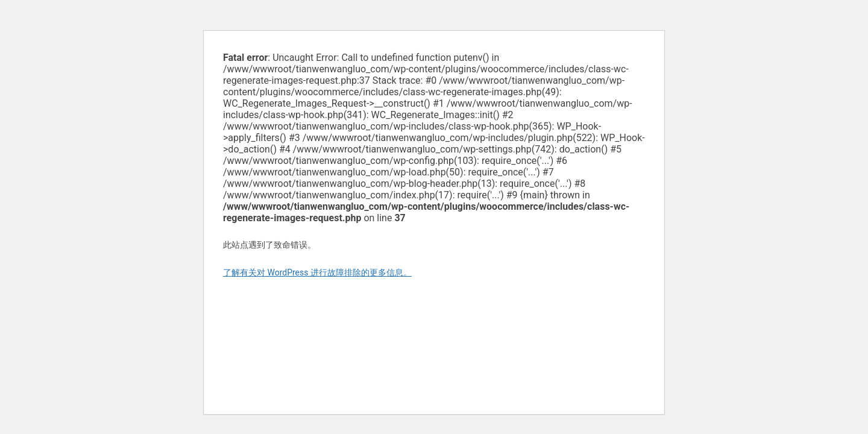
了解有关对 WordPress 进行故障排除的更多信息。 (317, 272)
